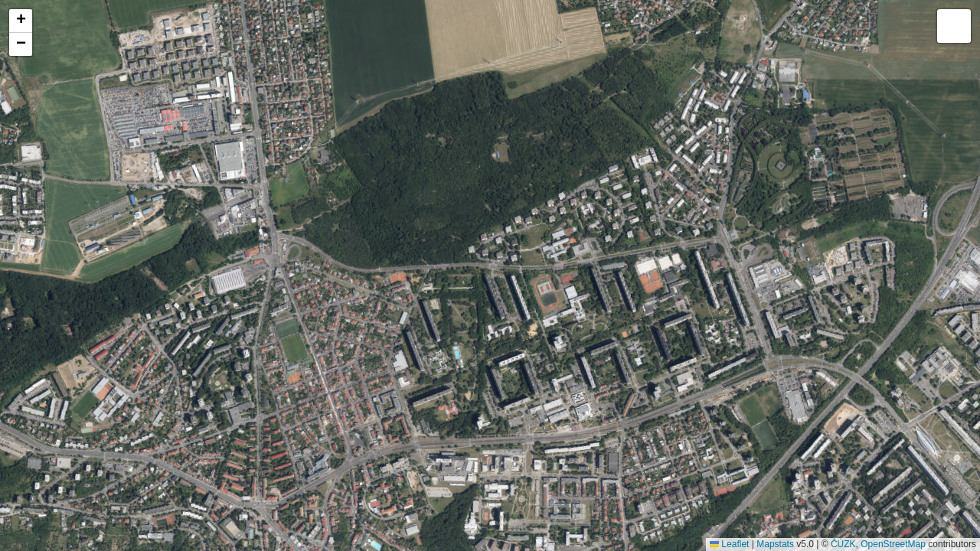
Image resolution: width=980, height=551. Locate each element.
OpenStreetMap (893, 544)
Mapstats (775, 544)
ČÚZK (843, 544)
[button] (21, 21)
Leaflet (729, 544)
